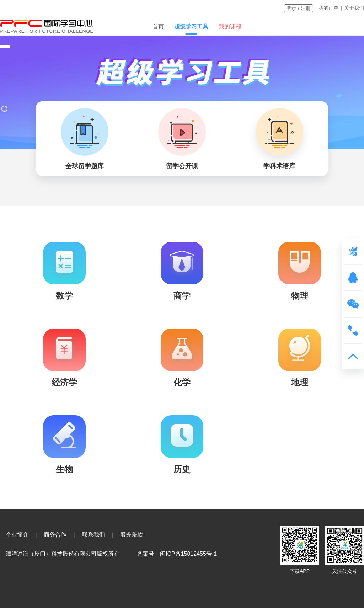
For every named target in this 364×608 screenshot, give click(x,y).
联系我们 (93, 535)
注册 (306, 8)
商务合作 (55, 535)
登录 (291, 8)
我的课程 (230, 26)
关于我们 (354, 8)
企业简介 (17, 535)
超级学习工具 (191, 26)
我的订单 (328, 8)
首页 (158, 26)
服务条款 (132, 535)
